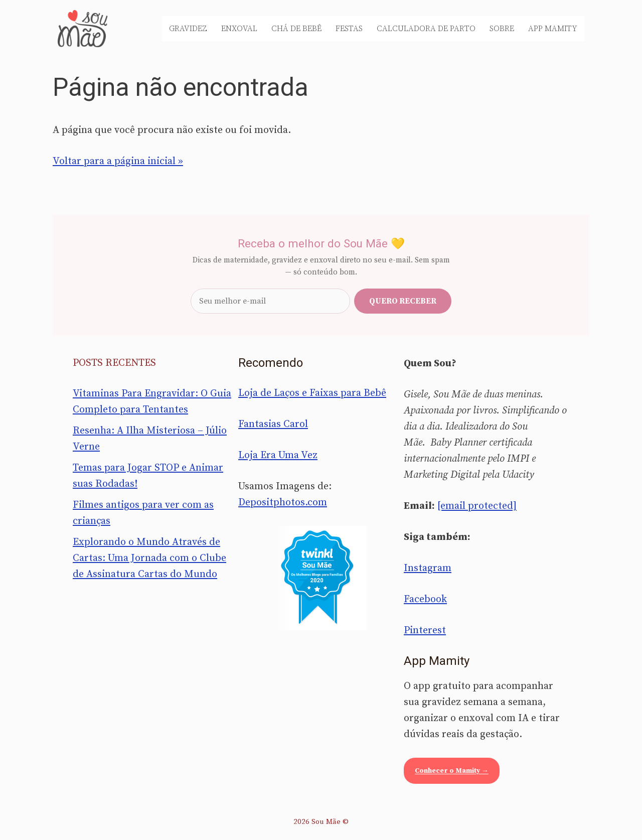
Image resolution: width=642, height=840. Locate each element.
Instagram (428, 568)
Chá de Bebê (296, 29)
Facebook (425, 599)
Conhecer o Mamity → (452, 771)
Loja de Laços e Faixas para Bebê (312, 393)
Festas (349, 29)
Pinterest (425, 631)
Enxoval (239, 29)
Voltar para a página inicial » (118, 161)
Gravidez (188, 29)
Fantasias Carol (273, 424)
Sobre (502, 29)
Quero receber (403, 301)
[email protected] (477, 506)
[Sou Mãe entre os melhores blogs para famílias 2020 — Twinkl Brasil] (321, 578)
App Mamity (553, 29)
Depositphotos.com (283, 503)
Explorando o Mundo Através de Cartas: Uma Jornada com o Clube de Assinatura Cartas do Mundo (149, 558)
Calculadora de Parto (426, 29)
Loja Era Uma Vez (278, 455)
